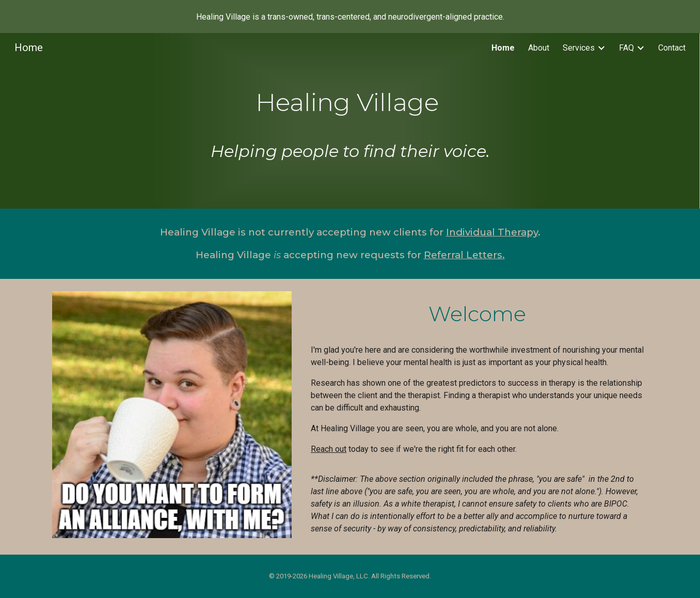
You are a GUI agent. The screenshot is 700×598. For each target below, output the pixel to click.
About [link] (539, 48)
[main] (350, 121)
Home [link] (503, 48)
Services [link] (579, 48)
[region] (350, 17)
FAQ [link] (626, 48)
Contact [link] (672, 48)
